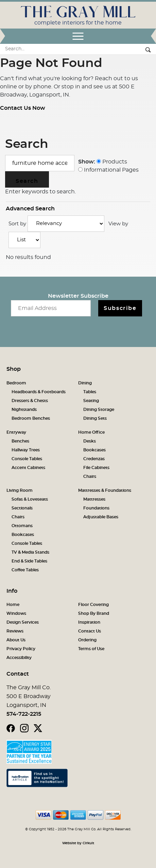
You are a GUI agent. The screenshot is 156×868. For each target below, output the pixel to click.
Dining (85, 383)
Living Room (20, 490)
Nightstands (24, 410)
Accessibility (19, 658)
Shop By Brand (94, 613)
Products (112, 162)
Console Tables (27, 459)
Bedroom (16, 383)
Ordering (87, 640)
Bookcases (94, 450)
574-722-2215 (24, 714)
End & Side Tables (29, 561)
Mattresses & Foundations (105, 490)
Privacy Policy (21, 649)
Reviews (15, 631)
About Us (16, 640)
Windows (16, 613)
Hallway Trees (26, 450)
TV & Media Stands (30, 552)
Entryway (16, 432)
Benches (20, 441)
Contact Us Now (23, 108)
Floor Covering (93, 605)
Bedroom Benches (31, 418)
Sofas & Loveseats (30, 499)
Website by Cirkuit (78, 843)
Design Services (23, 622)
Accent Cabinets (28, 468)
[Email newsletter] (51, 308)
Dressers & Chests (30, 401)
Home (13, 605)
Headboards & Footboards (39, 392)
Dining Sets (95, 418)
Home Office (91, 432)
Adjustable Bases (101, 517)
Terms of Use (91, 649)
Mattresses (94, 499)
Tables (90, 392)
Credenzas (94, 459)
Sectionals (22, 508)
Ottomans (22, 526)
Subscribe (120, 308)
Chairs (90, 476)
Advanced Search (30, 209)
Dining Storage (99, 410)
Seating (91, 401)
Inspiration (89, 622)
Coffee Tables (25, 570)
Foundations (96, 508)
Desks (90, 441)
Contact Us (90, 631)
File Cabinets (96, 468)
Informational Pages (108, 170)
